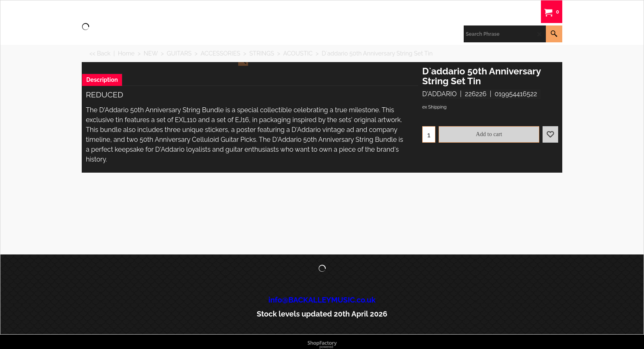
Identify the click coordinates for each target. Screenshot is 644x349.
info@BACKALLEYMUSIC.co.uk (322, 300)
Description (102, 80)
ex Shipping (434, 107)
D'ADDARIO (439, 94)
